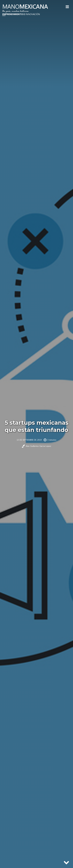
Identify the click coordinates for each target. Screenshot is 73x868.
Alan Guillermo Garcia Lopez (38, 446)
